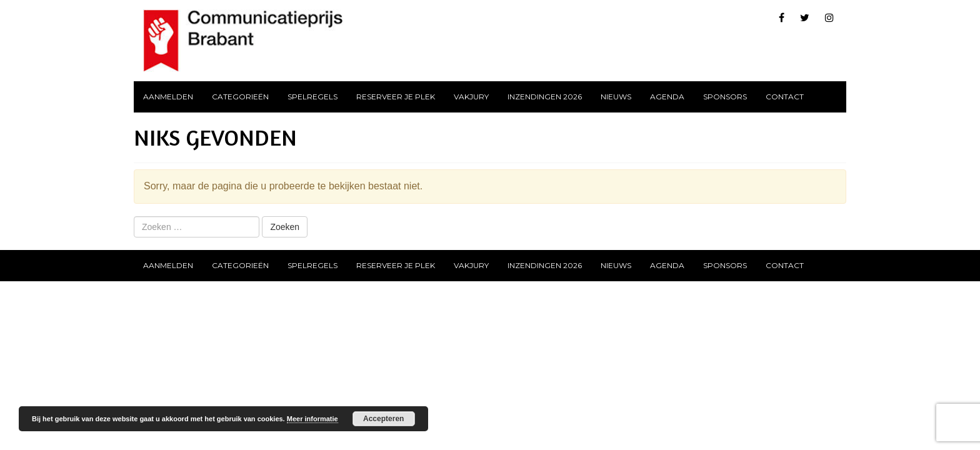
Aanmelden (168, 97)
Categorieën (240, 97)
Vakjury (471, 97)
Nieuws (616, 97)
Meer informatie (312, 419)
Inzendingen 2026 (545, 97)
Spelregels (312, 97)
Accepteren (383, 419)
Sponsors (725, 97)
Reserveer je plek (396, 97)
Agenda (667, 97)
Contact (785, 97)
